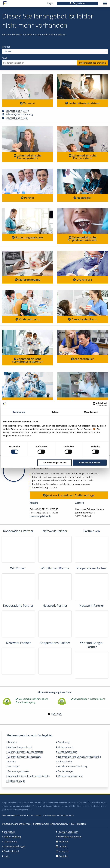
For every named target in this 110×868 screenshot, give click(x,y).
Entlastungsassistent (28, 237)
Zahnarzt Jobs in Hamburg (19, 114)
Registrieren (78, 3)
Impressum (10, 832)
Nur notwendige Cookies (54, 462)
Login (50, 3)
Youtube (63, 856)
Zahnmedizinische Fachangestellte (28, 157)
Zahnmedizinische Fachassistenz (83, 157)
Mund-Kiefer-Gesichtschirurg (72, 766)
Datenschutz (10, 842)
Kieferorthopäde (28, 280)
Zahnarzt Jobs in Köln (17, 118)
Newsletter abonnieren (70, 837)
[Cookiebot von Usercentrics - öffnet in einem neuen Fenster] (95, 404)
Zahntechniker (82, 359)
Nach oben (57, 714)
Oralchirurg (82, 280)
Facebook (63, 842)
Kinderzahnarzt (28, 319)
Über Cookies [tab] (91, 412)
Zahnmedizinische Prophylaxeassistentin (83, 239)
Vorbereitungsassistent (82, 103)
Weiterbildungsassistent (69, 776)
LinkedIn (63, 846)
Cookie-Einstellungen (14, 846)
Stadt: (55, 61)
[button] (105, 4)
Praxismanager (65, 771)
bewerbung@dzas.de (40, 516)
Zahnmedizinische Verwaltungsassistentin (28, 360)
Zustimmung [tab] (19, 412)
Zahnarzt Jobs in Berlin (17, 111)
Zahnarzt (28, 103)
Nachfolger (82, 198)
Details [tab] (55, 412)
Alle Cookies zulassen (90, 462)
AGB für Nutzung (12, 837)
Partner (28, 198)
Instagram (64, 851)
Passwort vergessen (68, 832)
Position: (55, 50)
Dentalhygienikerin (83, 319)
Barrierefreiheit (12, 851)
